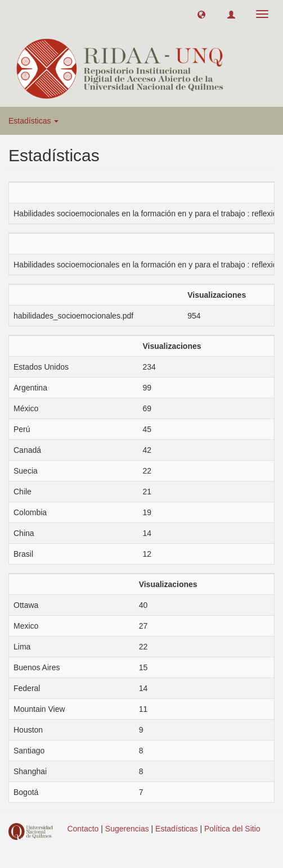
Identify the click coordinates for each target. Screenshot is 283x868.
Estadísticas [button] (33, 121)
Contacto (83, 829)
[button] (201, 14)
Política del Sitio (232, 829)
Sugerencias (127, 829)
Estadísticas (176, 829)
